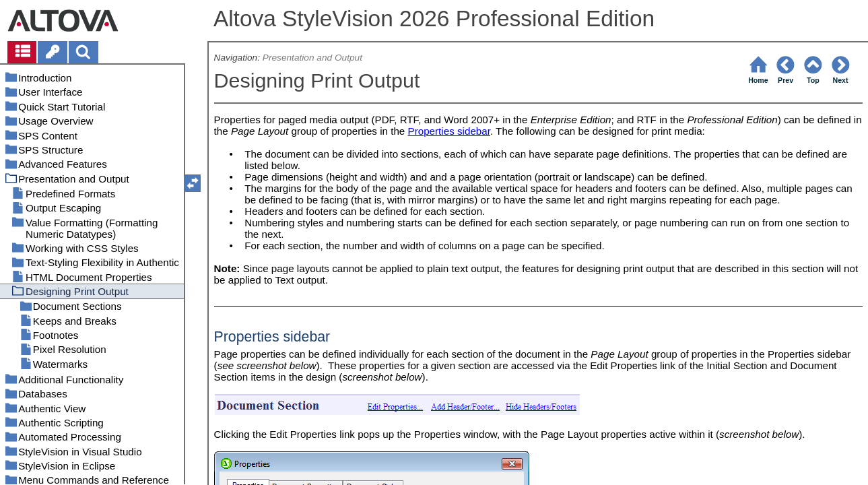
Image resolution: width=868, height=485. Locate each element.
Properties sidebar (449, 131)
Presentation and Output (312, 58)
